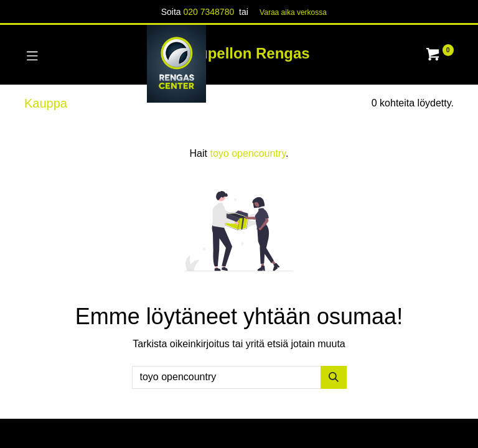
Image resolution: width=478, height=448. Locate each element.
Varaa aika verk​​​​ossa (293, 12)
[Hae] (334, 377)
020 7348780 (209, 12)
